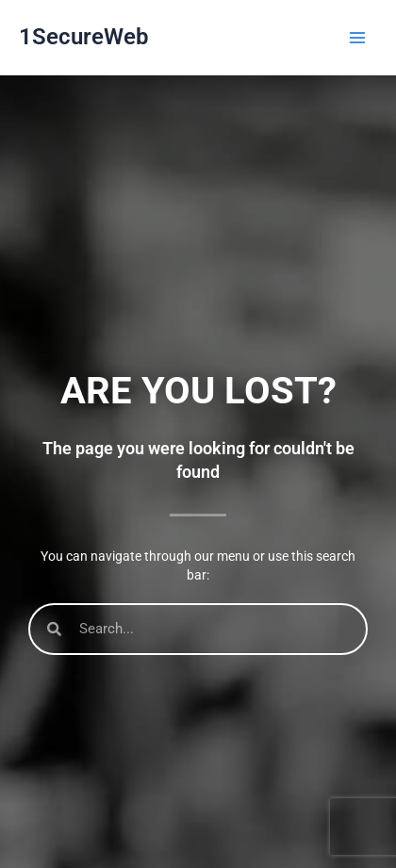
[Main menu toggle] (357, 38)
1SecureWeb (84, 37)
